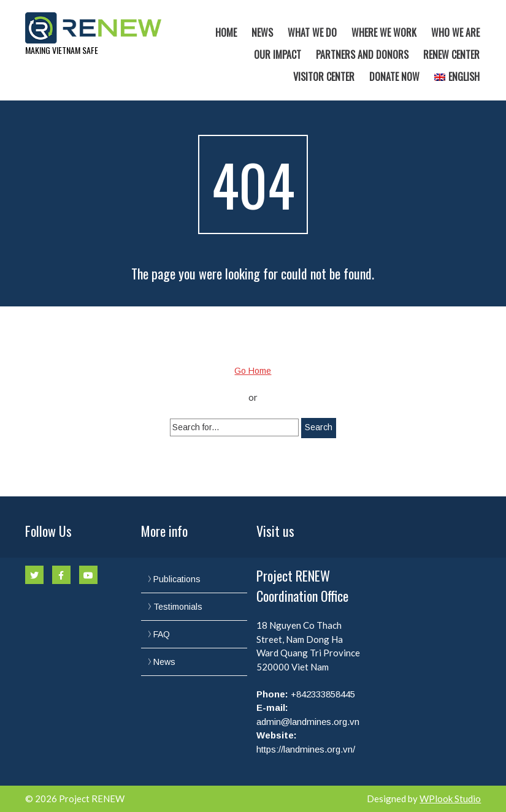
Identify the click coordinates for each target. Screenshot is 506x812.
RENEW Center (451, 55)
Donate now (394, 77)
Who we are (455, 32)
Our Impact (278, 55)
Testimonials (178, 607)
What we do (312, 32)
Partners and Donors (362, 55)
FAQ (162, 634)
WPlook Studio (450, 799)
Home (226, 32)
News (262, 32)
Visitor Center (324, 77)
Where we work (384, 32)
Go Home (253, 371)
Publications (177, 579)
